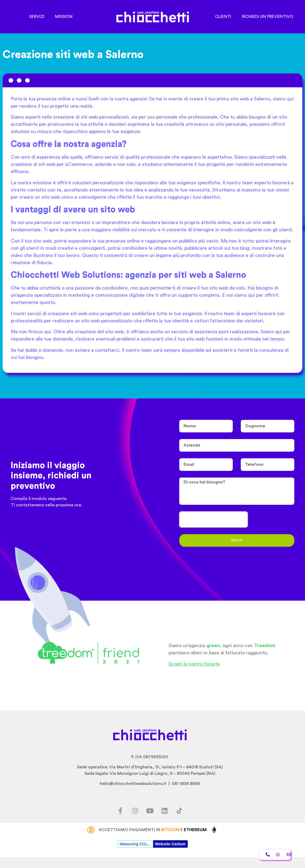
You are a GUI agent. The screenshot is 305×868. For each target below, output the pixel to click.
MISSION (64, 17)
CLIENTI (223, 17)
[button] (268, 855)
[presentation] (213, 519)
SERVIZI (37, 17)
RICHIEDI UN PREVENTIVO (268, 17)
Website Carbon (170, 844)
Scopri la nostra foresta (194, 664)
